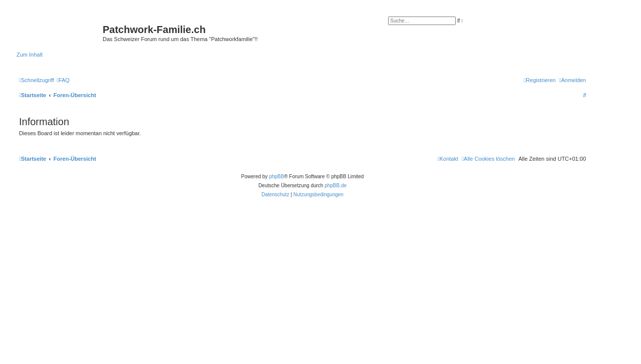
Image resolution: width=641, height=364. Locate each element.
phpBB (276, 176)
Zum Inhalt (30, 55)
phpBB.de (336, 186)
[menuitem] (63, 80)
